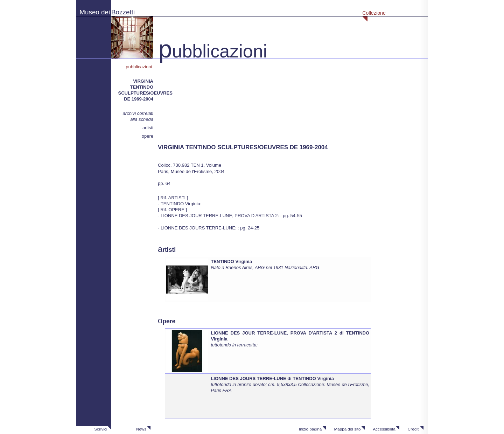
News (141, 429)
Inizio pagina (310, 429)
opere (148, 136)
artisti (148, 128)
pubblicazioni (139, 67)
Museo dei (95, 12)
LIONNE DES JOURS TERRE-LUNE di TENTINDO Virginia (272, 378)
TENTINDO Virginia (231, 261)
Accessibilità (384, 429)
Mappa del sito (347, 429)
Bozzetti (123, 12)
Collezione (374, 13)
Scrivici (101, 429)
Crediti (414, 429)
